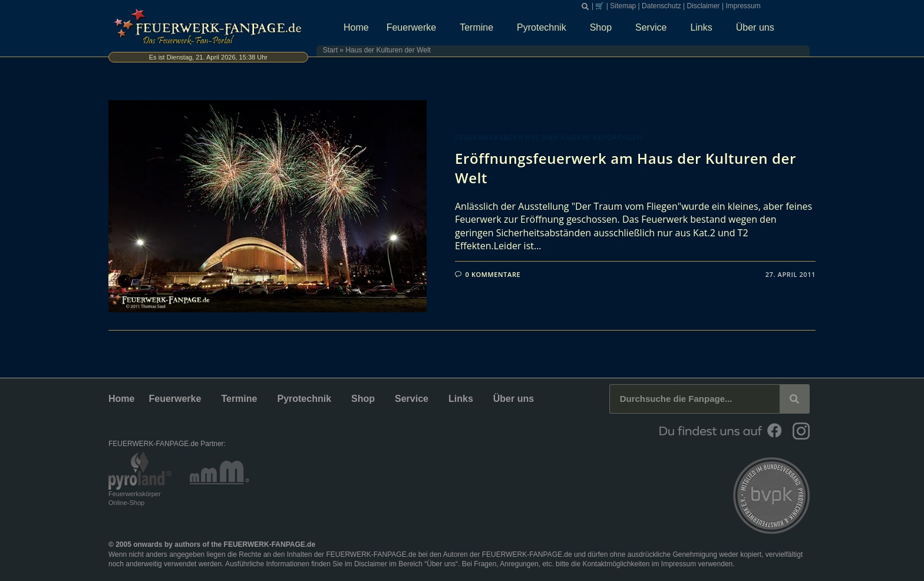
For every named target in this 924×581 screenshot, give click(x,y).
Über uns (758, 28)
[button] (585, 6)
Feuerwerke (414, 28)
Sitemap (623, 6)
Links (704, 28)
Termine (479, 28)
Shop (604, 28)
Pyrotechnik (544, 28)
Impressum (743, 6)
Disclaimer (704, 6)
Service (654, 28)
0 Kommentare (493, 274)
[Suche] (794, 399)
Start (330, 50)
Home (356, 27)
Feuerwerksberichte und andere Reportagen (549, 138)
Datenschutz (661, 6)
